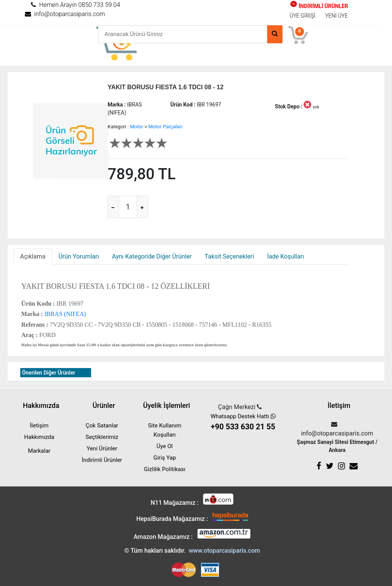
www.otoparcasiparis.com (224, 551)
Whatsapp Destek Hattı (243, 423)
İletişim (39, 426)
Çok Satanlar (102, 426)
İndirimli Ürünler (102, 460)
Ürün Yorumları (79, 256)
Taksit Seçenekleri (229, 256)
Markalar (39, 451)
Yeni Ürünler (102, 449)
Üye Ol (165, 446)
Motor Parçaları (165, 127)
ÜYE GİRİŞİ (303, 16)
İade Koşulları (286, 256)
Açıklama (33, 256)
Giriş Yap (164, 458)
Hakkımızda (39, 437)
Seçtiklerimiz (102, 437)
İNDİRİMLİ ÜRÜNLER (319, 6)
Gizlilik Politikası (165, 469)
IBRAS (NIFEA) (65, 314)
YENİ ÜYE (336, 16)
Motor (136, 127)
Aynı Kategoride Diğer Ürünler (152, 256)
